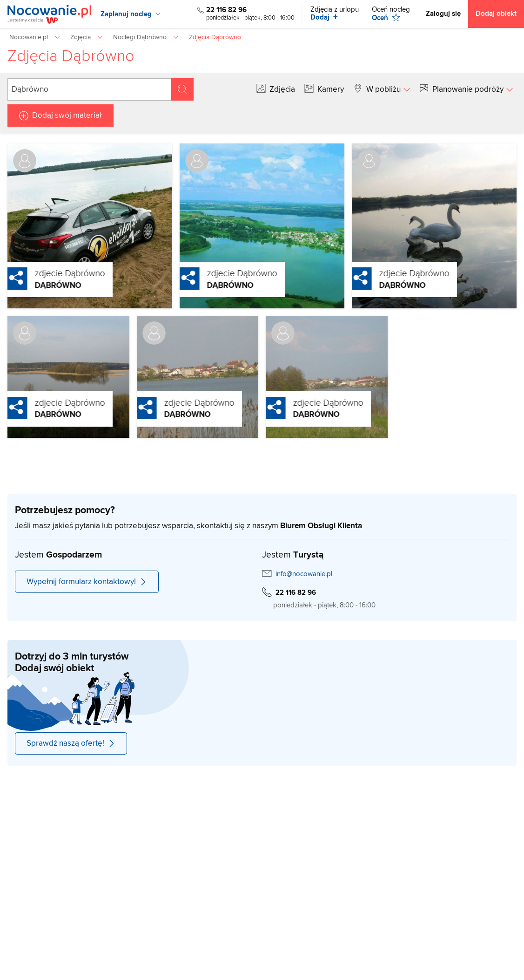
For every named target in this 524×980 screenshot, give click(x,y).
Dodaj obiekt (496, 14)
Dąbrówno (38, 286)
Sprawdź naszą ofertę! (71, 743)
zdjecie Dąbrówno (50, 273)
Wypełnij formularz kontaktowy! (87, 582)
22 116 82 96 (226, 10)
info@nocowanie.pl (304, 574)
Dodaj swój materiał (67, 116)
